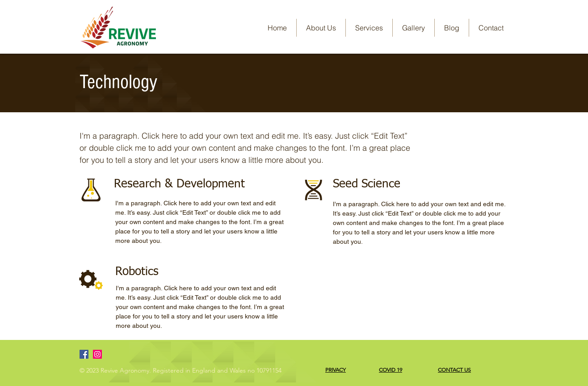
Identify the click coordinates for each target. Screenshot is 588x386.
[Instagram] (97, 354)
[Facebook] (84, 354)
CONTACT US (454, 370)
